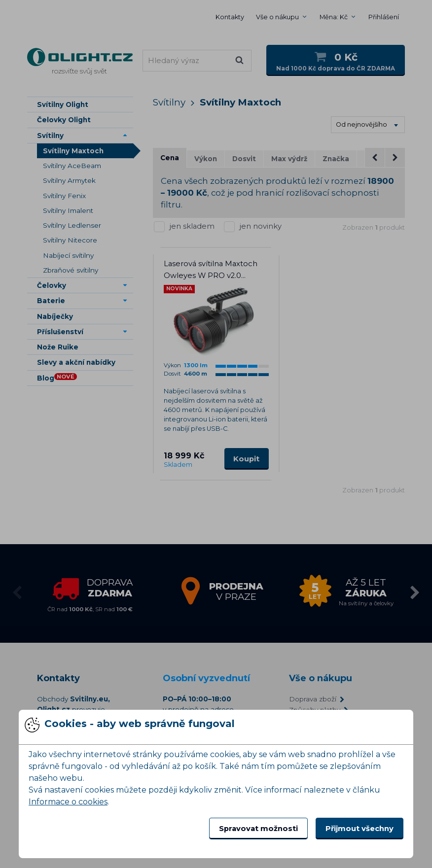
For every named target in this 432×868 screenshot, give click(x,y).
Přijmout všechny (360, 829)
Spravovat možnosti (258, 829)
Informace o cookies (68, 802)
